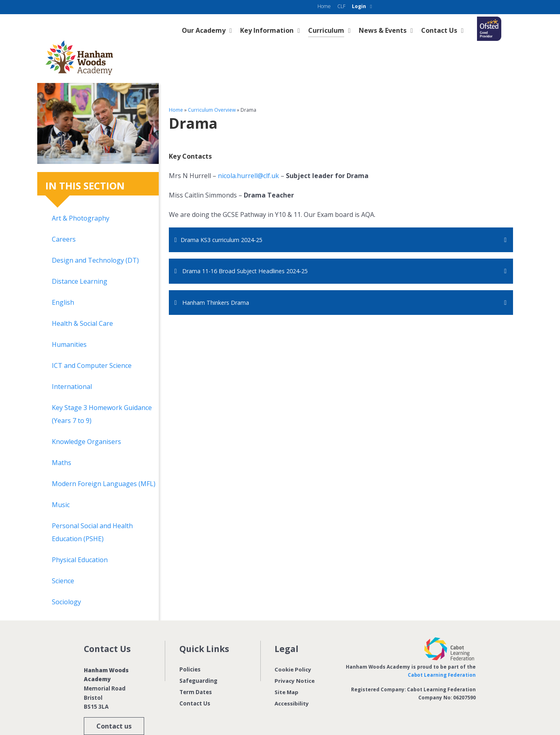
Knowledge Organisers (86, 423)
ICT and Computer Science (92, 347)
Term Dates (196, 674)
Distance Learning (80, 263)
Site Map (286, 674)
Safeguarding (198, 663)
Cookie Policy (293, 651)
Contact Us (195, 685)
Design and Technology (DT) (95, 242)
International (72, 368)
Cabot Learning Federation (441, 656)
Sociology (66, 584)
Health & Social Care (82, 305)
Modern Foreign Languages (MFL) (104, 465)
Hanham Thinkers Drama (221, 286)
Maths (62, 444)
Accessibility (292, 685)
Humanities (69, 326)
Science (63, 563)
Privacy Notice (295, 663)
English (63, 284)
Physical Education (80, 542)
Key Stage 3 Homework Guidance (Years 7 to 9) (102, 396)
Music (61, 486)
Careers (64, 221)
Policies (190, 651)
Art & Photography (81, 200)
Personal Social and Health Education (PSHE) (92, 514)
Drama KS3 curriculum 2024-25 (228, 222)
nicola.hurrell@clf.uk (248, 157)
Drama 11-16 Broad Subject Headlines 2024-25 (253, 254)
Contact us (114, 708)
